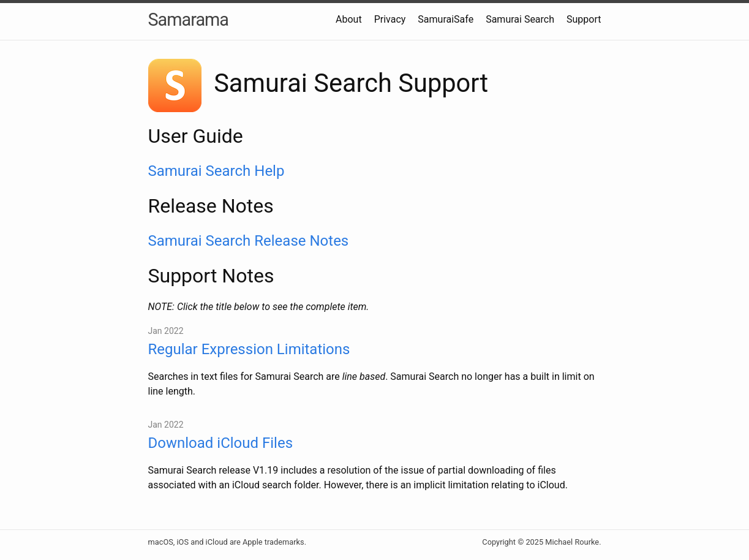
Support (584, 19)
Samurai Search (520, 19)
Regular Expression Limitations (249, 349)
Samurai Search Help (216, 171)
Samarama (188, 20)
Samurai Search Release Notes (249, 241)
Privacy (390, 19)
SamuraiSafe (446, 19)
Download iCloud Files (221, 443)
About (349, 19)
